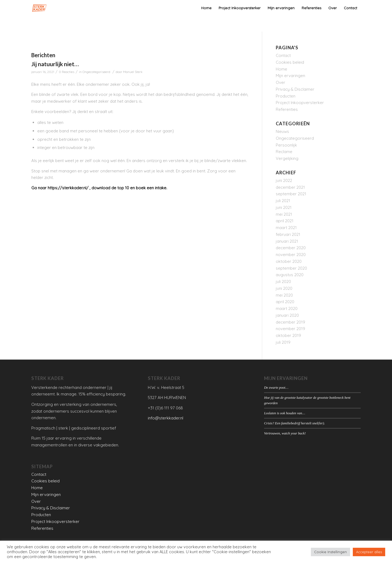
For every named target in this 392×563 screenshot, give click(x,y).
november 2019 (290, 329)
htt (50, 188)
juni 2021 (284, 207)
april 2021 (285, 221)
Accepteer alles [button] (369, 552)
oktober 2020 (289, 261)
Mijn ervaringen (290, 76)
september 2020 (291, 268)
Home (281, 69)
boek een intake (151, 188)
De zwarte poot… (276, 388)
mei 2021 (284, 214)
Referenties (287, 109)
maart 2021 (286, 228)
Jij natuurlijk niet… (55, 64)
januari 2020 (287, 315)
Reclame (284, 152)
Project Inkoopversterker (300, 103)
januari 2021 (287, 241)
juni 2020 (284, 288)
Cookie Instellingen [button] (330, 552)
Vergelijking (287, 158)
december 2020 (291, 248)
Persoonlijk (286, 145)
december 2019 (290, 322)
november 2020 (291, 255)
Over (281, 82)
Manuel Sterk (133, 72)
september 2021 (291, 194)
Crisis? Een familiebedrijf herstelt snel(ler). (294, 423)
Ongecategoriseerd (96, 72)
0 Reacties (67, 72)
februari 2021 (288, 234)
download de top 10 (110, 188)
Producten (286, 96)
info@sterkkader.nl (166, 418)
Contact (283, 55)
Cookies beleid (290, 62)
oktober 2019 (288, 335)
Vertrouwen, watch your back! (285, 433)
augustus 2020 (290, 275)
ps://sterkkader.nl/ (71, 188)
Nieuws (282, 131)
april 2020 (285, 302)
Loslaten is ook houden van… (285, 413)
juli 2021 (283, 201)
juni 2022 (284, 180)
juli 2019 (283, 342)
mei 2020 (284, 295)
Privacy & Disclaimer (295, 89)
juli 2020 (283, 281)
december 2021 (290, 187)
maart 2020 (287, 308)
